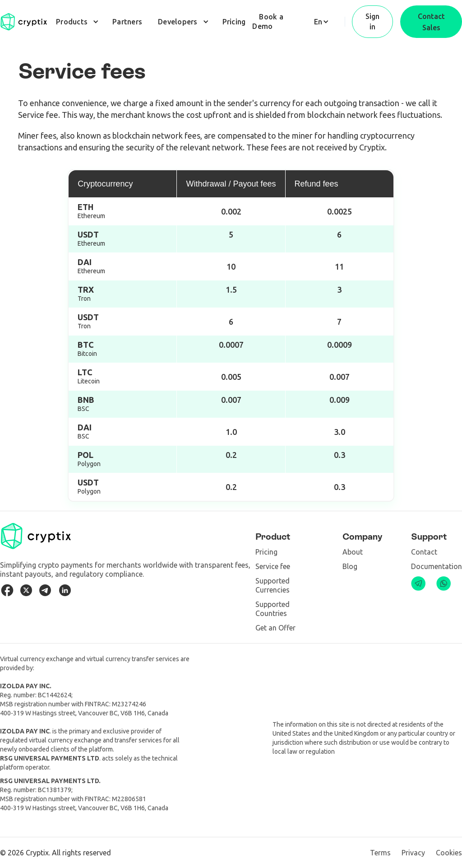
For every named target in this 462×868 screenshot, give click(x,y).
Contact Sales (431, 22)
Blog (350, 566)
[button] (76, 22)
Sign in (372, 21)
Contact (424, 552)
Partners (127, 22)
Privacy (413, 853)
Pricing (234, 22)
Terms (380, 853)
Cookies (449, 853)
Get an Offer (275, 628)
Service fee (273, 566)
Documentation (437, 566)
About (353, 552)
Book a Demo (268, 21)
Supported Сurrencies (273, 585)
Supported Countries (273, 609)
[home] (23, 22)
